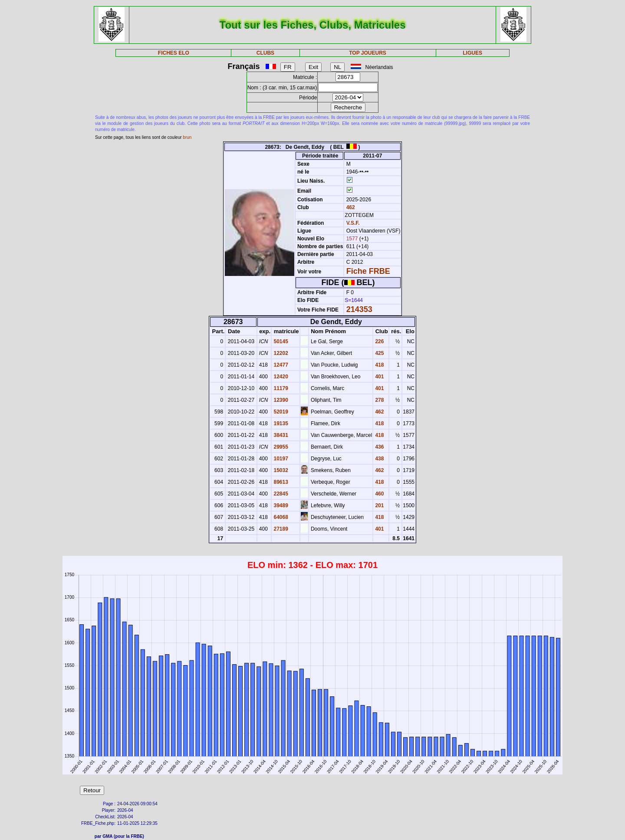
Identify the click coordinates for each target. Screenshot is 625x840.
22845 (280, 494)
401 (379, 377)
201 (379, 505)
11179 (280, 388)
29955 (280, 447)
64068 (280, 517)
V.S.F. (353, 223)
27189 (280, 529)
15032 (280, 470)
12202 (280, 353)
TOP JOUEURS (368, 53)
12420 (280, 377)
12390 (280, 400)
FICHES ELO (174, 53)
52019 (280, 412)
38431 (280, 435)
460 (379, 494)
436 (379, 447)
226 (379, 341)
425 (379, 353)
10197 (280, 459)
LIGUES (472, 53)
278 (379, 400)
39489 (280, 505)
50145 (280, 341)
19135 (280, 423)
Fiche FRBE (368, 271)
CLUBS (265, 53)
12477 (280, 365)
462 (350, 207)
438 (379, 459)
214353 (359, 309)
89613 (280, 482)
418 (379, 365)
